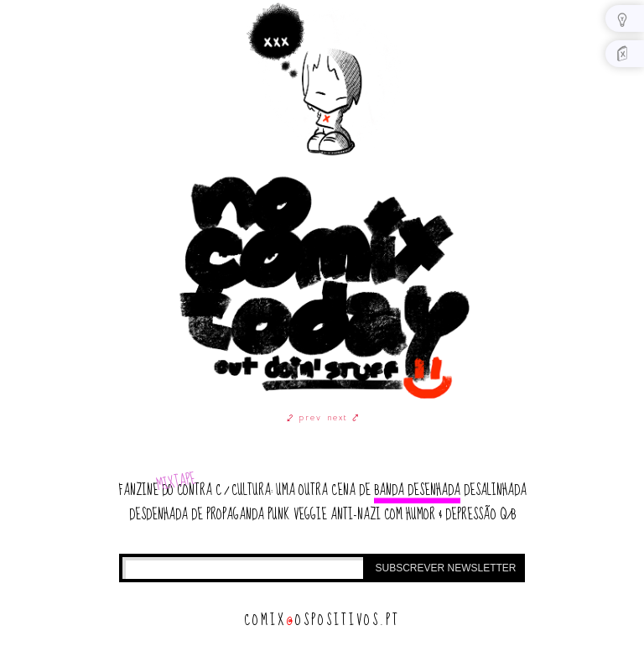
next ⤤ (343, 417)
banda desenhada (417, 490)
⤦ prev (304, 417)
